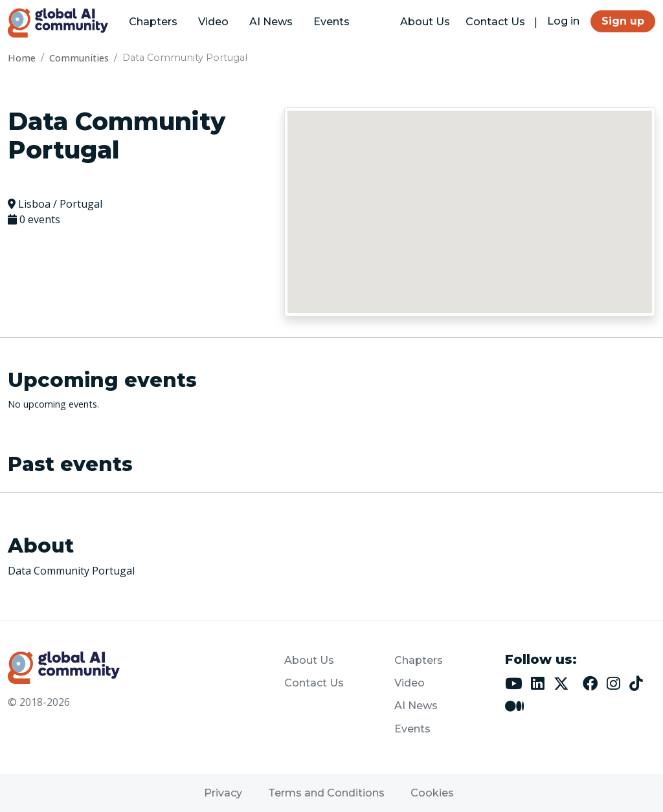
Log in (563, 21)
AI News (271, 22)
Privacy (223, 793)
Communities (79, 58)
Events (331, 22)
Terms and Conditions (326, 793)
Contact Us (495, 22)
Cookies (432, 793)
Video (213, 22)
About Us (425, 22)
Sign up (623, 21)
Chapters (153, 22)
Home (22, 58)
